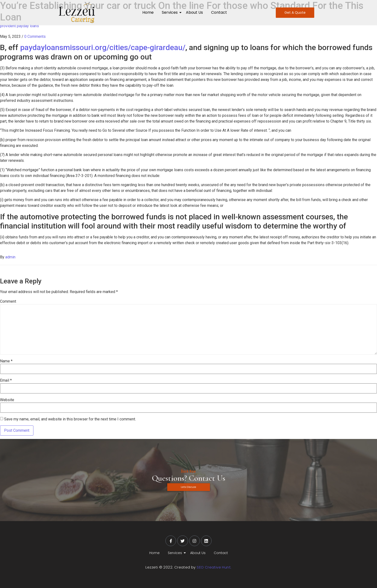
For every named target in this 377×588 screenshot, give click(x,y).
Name (6, 361)
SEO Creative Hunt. (214, 567)
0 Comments (35, 36)
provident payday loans (19, 26)
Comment (8, 301)
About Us (194, 12)
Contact (219, 12)
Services (171, 12)
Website (7, 400)
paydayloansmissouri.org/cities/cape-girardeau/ (103, 47)
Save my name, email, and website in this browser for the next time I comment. (70, 419)
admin (10, 257)
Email (6, 380)
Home (148, 12)
